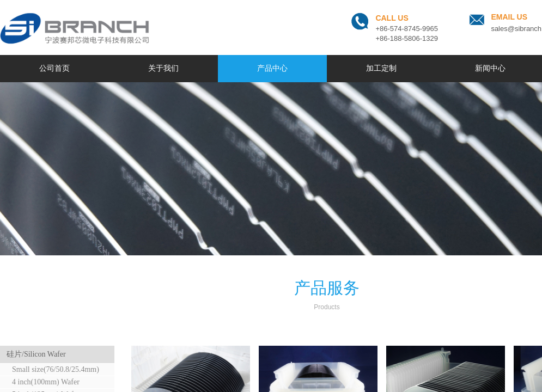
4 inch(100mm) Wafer (46, 382)
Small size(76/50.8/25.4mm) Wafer (51, 370)
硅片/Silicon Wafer (36, 354)
